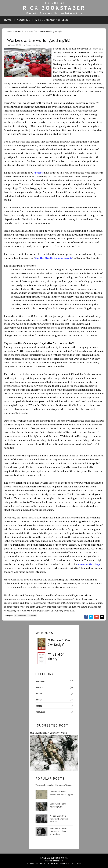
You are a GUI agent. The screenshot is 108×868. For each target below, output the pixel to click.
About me (25, 19)
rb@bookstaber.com (54, 860)
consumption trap (89, 564)
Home (9, 19)
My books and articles (54, 19)
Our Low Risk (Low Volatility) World (49, 733)
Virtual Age (41, 712)
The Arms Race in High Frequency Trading (54, 785)
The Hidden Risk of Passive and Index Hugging (61, 793)
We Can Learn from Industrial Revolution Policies (59, 818)
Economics (20, 31)
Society (30, 31)
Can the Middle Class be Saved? (53, 258)
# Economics (21, 616)
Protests (39, 172)
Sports (39, 706)
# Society (32, 616)
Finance (39, 687)
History (39, 693)
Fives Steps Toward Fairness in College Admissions (58, 831)
